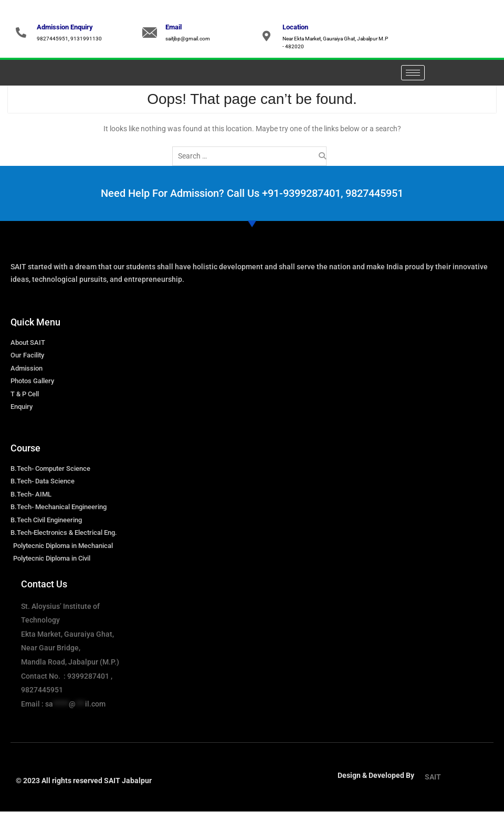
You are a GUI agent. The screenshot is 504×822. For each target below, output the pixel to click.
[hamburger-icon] (413, 73)
